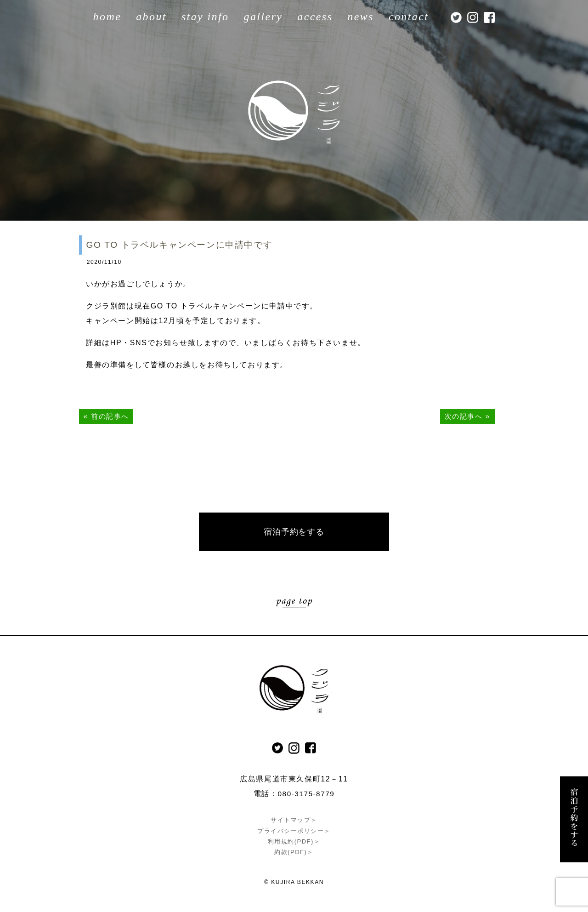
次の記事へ (462, 416)
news (361, 17)
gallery (263, 17)
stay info (205, 17)
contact (409, 17)
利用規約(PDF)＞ (294, 842)
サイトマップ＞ (294, 821)
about (151, 17)
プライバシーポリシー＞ (294, 831)
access (315, 17)
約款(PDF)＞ (294, 853)
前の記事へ (111, 416)
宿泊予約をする (294, 532)
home (107, 17)
